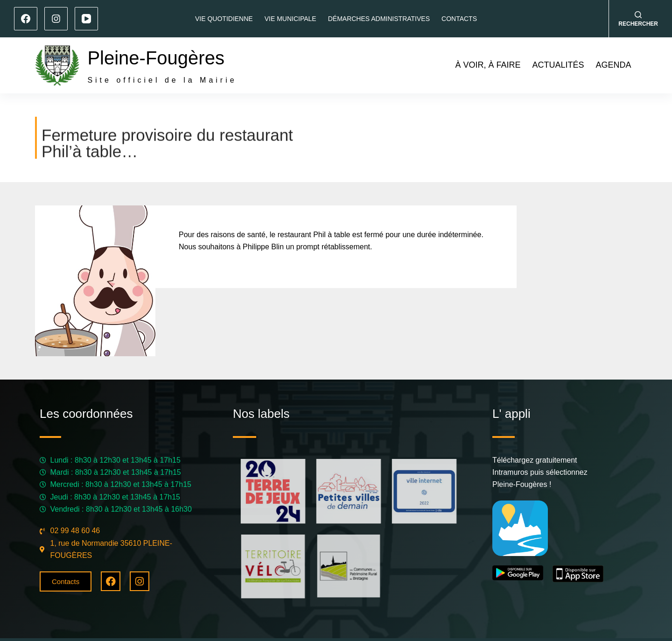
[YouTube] (86, 19)
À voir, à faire (488, 65)
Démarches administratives (379, 19)
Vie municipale (290, 19)
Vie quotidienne (224, 19)
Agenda (613, 65)
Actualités (558, 65)
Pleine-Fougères (156, 58)
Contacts (459, 19)
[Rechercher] (638, 19)
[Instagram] (56, 19)
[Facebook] (26, 19)
